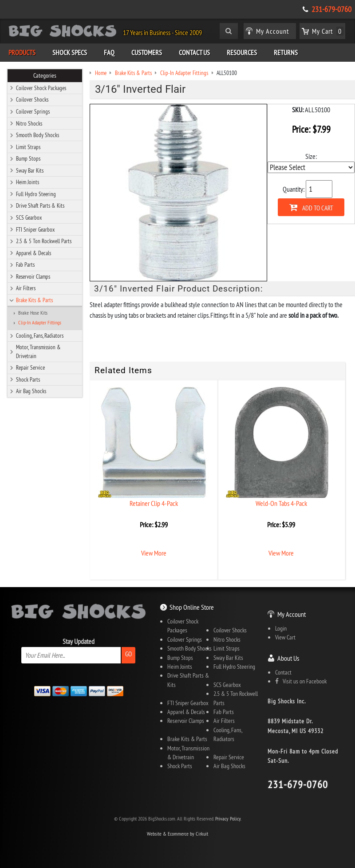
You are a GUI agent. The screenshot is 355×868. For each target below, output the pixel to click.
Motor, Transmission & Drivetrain (38, 351)
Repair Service (30, 367)
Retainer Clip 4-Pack (154, 503)
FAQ (109, 52)
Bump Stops (28, 158)
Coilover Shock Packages (41, 88)
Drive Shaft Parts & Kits (40, 205)
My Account (292, 614)
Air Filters (26, 288)
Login (281, 628)
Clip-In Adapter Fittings (40, 323)
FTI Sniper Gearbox (35, 229)
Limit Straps (28, 147)
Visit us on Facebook (301, 681)
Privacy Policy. (228, 819)
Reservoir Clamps (33, 276)
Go (128, 654)
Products (22, 52)
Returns (286, 52)
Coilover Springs (33, 111)
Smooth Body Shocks (37, 135)
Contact (283, 672)
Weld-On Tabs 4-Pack (281, 503)
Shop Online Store (192, 607)
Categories (45, 75)
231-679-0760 (331, 9)
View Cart (285, 637)
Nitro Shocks (29, 123)
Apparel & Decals (34, 253)
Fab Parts (25, 264)
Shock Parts (28, 379)
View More (154, 553)
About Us (288, 658)
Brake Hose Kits (33, 313)
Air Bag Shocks (31, 391)
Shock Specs (70, 52)
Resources (242, 52)
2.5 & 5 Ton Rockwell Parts (44, 241)
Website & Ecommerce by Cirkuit (177, 834)
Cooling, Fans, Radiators (40, 335)
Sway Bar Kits (30, 170)
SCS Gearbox (29, 217)
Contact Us (194, 52)
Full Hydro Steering (36, 194)
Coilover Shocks (32, 99)
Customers (147, 52)
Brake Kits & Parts (34, 300)
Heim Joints (28, 182)
